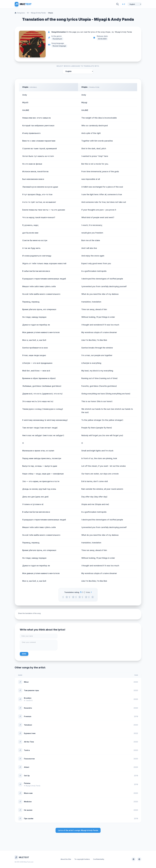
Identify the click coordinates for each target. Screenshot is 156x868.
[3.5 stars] (83, 597)
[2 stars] (73, 597)
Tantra (27, 750)
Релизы (27, 783)
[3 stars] (80, 597)
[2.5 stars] (76, 597)
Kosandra (28, 708)
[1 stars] (67, 597)
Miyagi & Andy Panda (38, 13)
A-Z (124, 4)
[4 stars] (86, 597)
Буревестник (30, 733)
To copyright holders (82, 859)
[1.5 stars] (70, 597)
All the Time (29, 742)
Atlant (27, 767)
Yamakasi (28, 725)
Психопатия (29, 759)
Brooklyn (28, 698)
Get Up (27, 776)
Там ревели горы (31, 690)
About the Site (66, 859)
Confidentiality (99, 859)
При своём (29, 819)
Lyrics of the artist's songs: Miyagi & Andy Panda (78, 830)
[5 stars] (93, 597)
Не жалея (28, 810)
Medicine (28, 802)
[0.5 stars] (64, 597)
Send (24, 654)
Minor (26, 682)
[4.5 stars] (89, 597)
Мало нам (28, 793)
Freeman (28, 716)
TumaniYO (29, 700)
